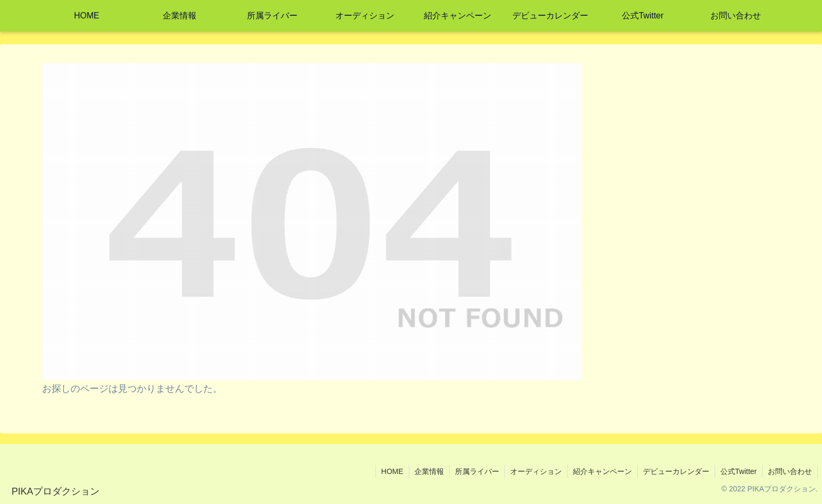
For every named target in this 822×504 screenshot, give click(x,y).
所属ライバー (477, 471)
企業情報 (429, 471)
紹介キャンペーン (602, 471)
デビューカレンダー (676, 471)
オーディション (536, 471)
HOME (392, 471)
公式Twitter (739, 471)
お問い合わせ (790, 471)
